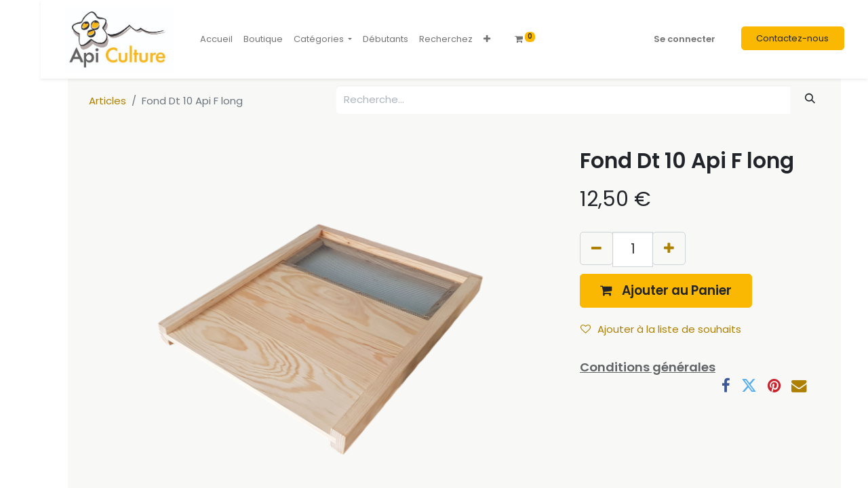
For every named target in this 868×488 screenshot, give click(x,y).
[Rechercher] (810, 99)
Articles (107, 101)
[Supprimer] (596, 248)
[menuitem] (216, 39)
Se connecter (685, 39)
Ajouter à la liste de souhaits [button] (661, 329)
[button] (487, 39)
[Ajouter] (669, 248)
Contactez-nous (792, 38)
